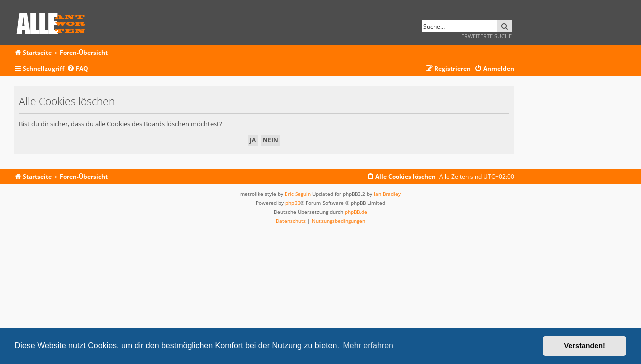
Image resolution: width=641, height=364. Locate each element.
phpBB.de (356, 212)
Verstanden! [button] (585, 346)
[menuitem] (77, 69)
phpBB (293, 203)
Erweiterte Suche (487, 36)
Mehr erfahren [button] (368, 346)
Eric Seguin (298, 194)
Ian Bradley (387, 194)
